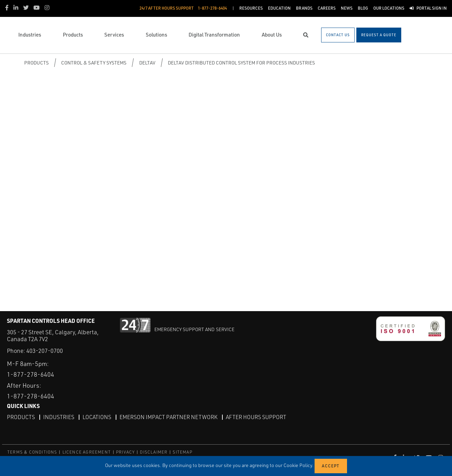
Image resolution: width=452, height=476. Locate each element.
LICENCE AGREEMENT (87, 452)
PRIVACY (125, 452)
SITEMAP (182, 452)
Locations (97, 417)
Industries (59, 417)
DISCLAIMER (154, 452)
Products (36, 63)
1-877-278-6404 (31, 374)
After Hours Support (256, 417)
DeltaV (147, 63)
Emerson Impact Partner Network (169, 417)
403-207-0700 (45, 351)
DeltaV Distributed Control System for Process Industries (241, 63)
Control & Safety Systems (94, 63)
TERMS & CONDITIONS (32, 452)
